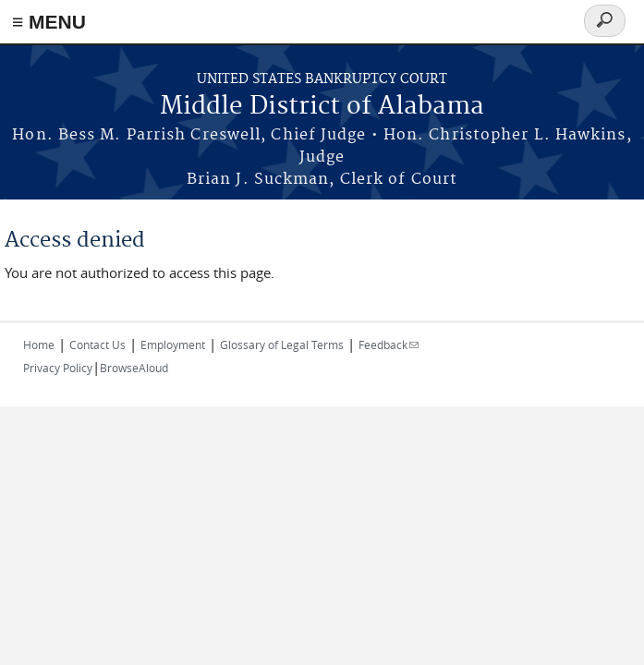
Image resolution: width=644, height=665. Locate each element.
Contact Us (97, 345)
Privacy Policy (58, 368)
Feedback (389, 345)
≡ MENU (49, 22)
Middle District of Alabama (322, 107)
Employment (173, 345)
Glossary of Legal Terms (282, 345)
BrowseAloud (134, 368)
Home (39, 345)
